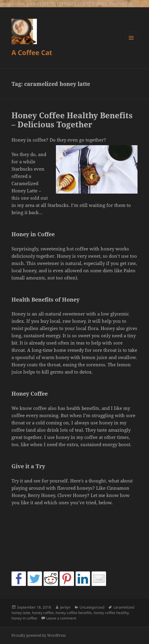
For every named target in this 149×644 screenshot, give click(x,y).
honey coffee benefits (74, 613)
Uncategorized (92, 607)
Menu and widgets (131, 44)
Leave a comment (61, 618)
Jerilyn (65, 607)
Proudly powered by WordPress (39, 635)
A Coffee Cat (32, 52)
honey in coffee (24, 618)
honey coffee (43, 613)
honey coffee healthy (111, 613)
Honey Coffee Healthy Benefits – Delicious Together (72, 120)
